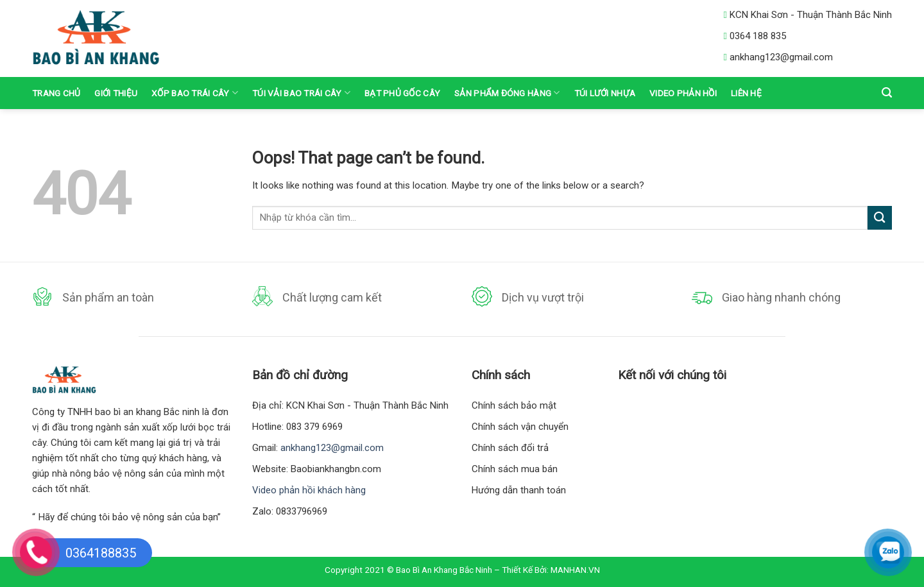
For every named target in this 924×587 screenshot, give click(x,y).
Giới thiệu (116, 93)
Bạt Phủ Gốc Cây (402, 93)
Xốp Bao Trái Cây (195, 93)
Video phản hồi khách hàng (309, 490)
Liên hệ (746, 93)
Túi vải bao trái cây (301, 93)
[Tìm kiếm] (887, 93)
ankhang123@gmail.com (332, 448)
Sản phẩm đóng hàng (507, 93)
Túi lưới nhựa (605, 93)
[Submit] (880, 218)
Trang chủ (56, 93)
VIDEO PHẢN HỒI (683, 93)
